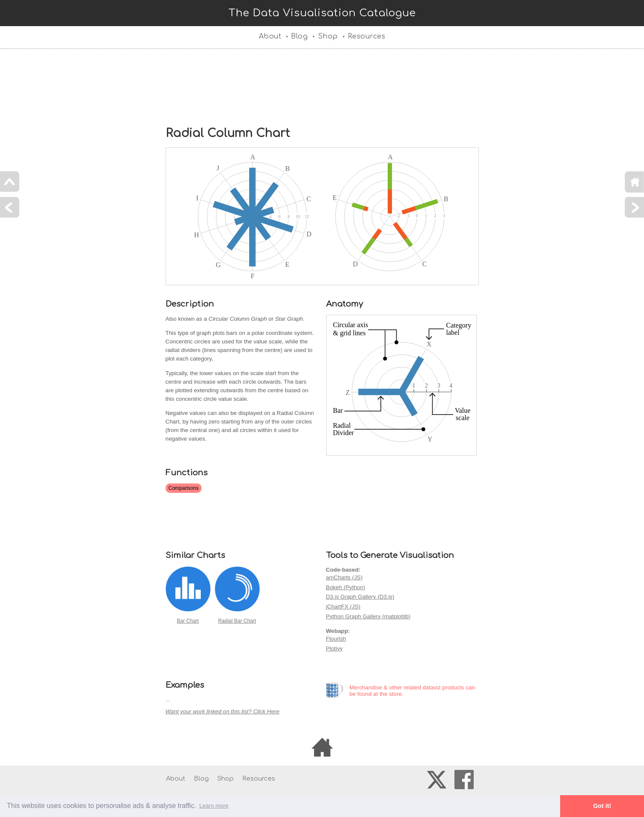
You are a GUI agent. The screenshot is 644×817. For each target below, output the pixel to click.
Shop (328, 36)
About (270, 36)
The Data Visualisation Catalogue (322, 13)
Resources (367, 36)
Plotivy (334, 649)
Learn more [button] (214, 806)
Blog (299, 36)
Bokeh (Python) (346, 587)
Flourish (336, 639)
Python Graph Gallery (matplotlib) (368, 616)
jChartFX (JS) (343, 607)
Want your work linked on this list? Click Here (223, 711)
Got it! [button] (602, 806)
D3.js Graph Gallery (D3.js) (360, 597)
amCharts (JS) (344, 577)
